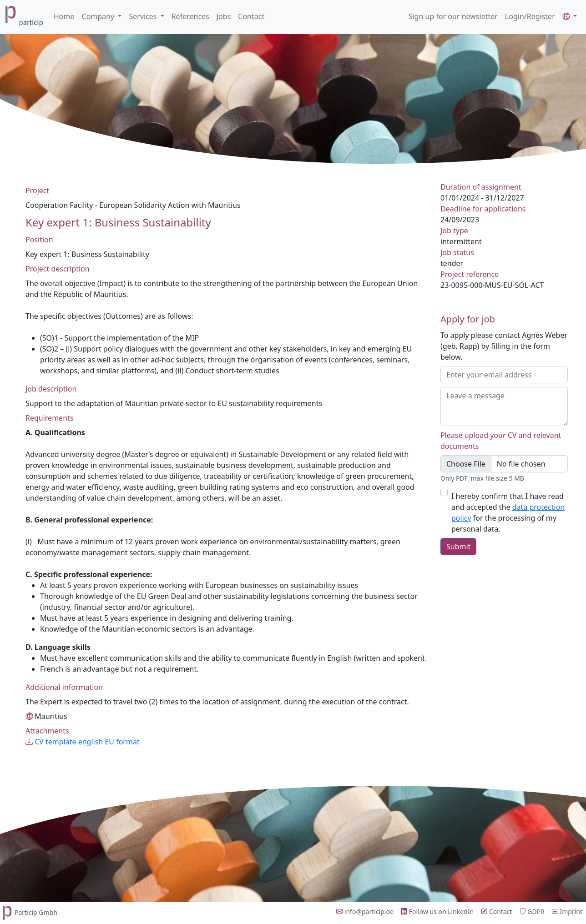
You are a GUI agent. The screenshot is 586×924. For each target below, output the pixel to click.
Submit (458, 547)
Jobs (224, 16)
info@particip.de (365, 911)
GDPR (532, 911)
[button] (570, 16)
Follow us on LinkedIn (437, 911)
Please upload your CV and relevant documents (501, 441)
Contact (251, 16)
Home (64, 16)
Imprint (567, 911)
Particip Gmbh (29, 912)
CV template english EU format (83, 742)
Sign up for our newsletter (453, 16)
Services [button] (144, 16)
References (190, 16)
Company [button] (99, 16)
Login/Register (530, 16)
